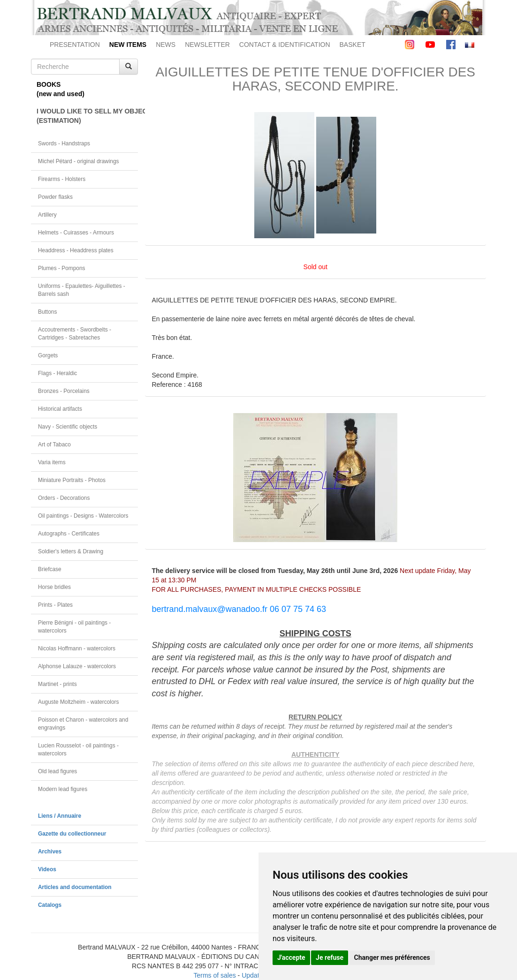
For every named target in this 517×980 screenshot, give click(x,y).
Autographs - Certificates (69, 534)
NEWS (166, 45)
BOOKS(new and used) (61, 89)
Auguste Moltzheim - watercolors (78, 702)
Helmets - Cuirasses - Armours (76, 233)
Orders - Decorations (64, 498)
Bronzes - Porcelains (64, 391)
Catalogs (50, 905)
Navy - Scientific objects (68, 427)
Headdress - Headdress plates (76, 250)
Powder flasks (55, 197)
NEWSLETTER (207, 45)
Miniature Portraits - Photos (72, 480)
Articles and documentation (75, 887)
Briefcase (50, 569)
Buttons (47, 312)
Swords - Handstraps (64, 143)
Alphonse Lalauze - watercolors (77, 666)
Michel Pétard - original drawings (79, 161)
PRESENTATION (75, 45)
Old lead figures (57, 771)
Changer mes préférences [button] (392, 957)
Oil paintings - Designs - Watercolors (83, 516)
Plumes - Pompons (61, 268)
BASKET (353, 45)
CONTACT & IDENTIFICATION (285, 45)
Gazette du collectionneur (72, 834)
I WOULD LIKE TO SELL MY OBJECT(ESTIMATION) (87, 116)
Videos (47, 869)
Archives (50, 852)
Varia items (52, 462)
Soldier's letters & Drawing (71, 551)
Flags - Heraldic (57, 373)
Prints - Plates (55, 605)
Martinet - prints (57, 684)
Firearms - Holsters (62, 179)
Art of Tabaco (54, 445)
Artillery (47, 215)
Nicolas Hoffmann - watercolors (77, 648)
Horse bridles (54, 587)
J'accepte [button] (291, 957)
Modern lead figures (63, 789)
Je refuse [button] (330, 957)
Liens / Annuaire (60, 816)
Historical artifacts (60, 409)
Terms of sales (214, 975)
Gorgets (48, 355)
